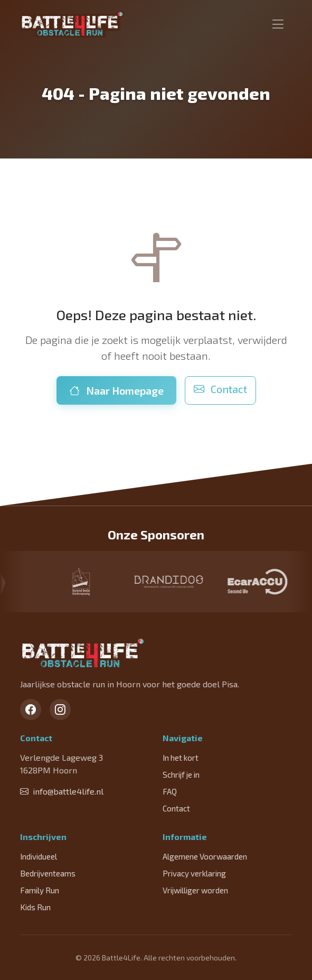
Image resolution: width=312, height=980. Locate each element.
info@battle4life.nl (62, 791)
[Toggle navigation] (278, 24)
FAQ (170, 791)
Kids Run (35, 907)
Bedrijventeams (48, 873)
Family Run (40, 890)
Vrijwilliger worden (195, 890)
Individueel (39, 856)
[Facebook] (31, 710)
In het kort (181, 758)
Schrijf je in (181, 774)
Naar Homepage (116, 390)
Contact (220, 389)
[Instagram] (60, 710)
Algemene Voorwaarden (205, 856)
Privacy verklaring (194, 873)
